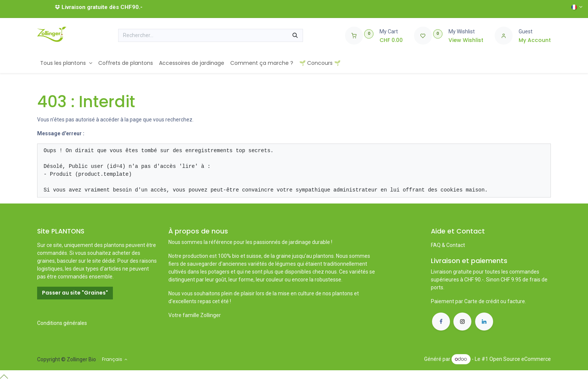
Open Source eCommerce (520, 359)
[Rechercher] (295, 36)
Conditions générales (62, 323)
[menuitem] (66, 63)
